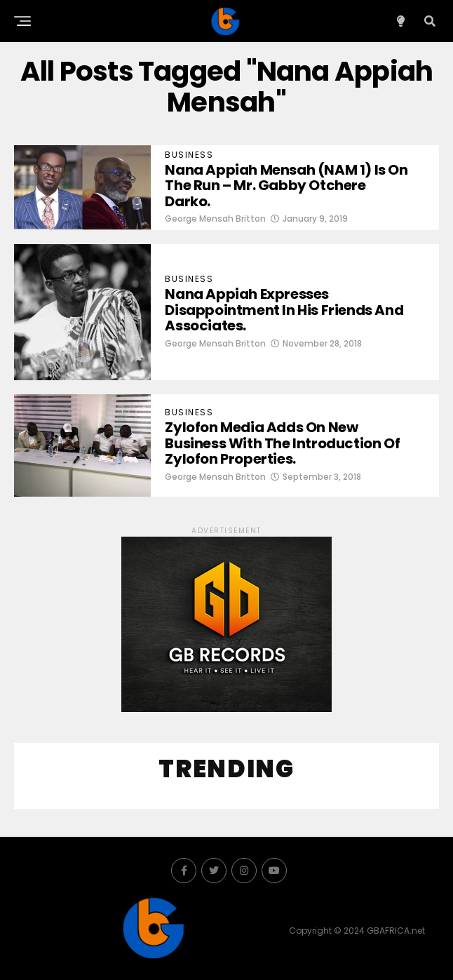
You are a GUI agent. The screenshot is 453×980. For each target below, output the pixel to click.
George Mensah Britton (215, 219)
